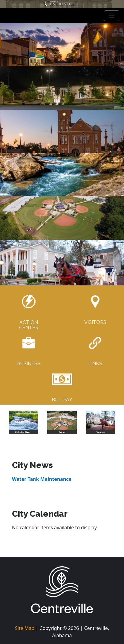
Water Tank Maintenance (42, 479)
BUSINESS (29, 364)
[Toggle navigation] (112, 16)
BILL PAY (62, 400)
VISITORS (95, 322)
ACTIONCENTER (29, 325)
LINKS (95, 364)
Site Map (25, 628)
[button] (13, 422)
